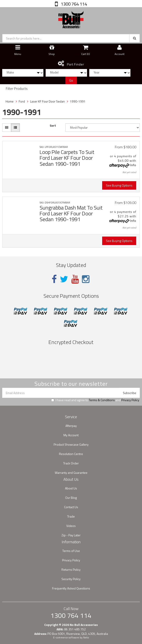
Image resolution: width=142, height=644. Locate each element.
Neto (86, 638)
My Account (71, 435)
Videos (71, 526)
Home (10, 101)
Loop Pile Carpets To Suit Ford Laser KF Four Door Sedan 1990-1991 (67, 158)
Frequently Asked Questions (71, 588)
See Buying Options (119, 185)
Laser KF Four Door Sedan (47, 101)
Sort (53, 126)
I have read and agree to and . (95, 400)
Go (71, 80)
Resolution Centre (71, 454)
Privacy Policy (130, 400)
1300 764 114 (73, 4)
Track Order (71, 463)
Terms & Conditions (102, 400)
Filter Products (17, 89)
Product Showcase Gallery (71, 444)
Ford (22, 101)
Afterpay (71, 426)
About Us (71, 488)
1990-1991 (78, 101)
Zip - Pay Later (71, 535)
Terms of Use (71, 551)
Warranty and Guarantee (71, 473)
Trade (71, 516)
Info (133, 165)
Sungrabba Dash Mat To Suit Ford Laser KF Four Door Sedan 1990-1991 (71, 213)
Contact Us (71, 507)
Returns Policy (71, 570)
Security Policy (71, 579)
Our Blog (71, 498)
